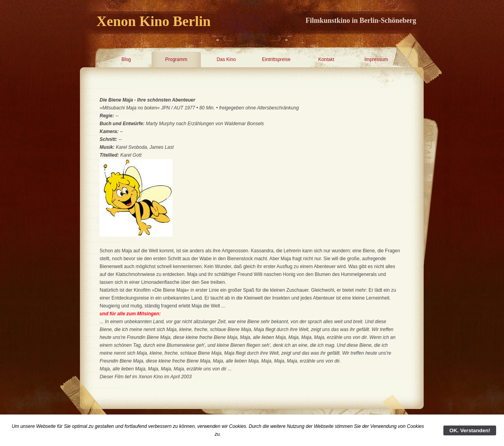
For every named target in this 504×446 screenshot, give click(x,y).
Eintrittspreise (276, 59)
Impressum (376, 59)
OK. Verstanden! (470, 430)
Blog (126, 59)
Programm (176, 59)
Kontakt (326, 59)
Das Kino (226, 59)
